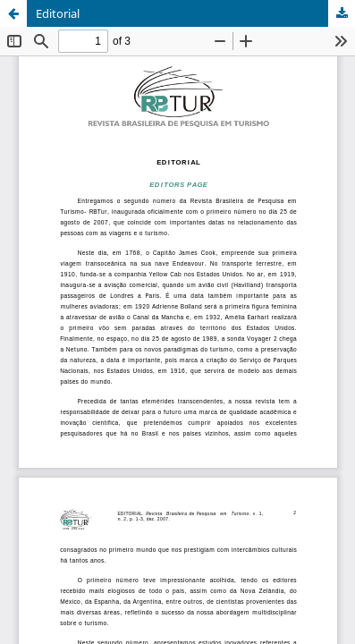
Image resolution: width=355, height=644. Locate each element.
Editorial (58, 13)
